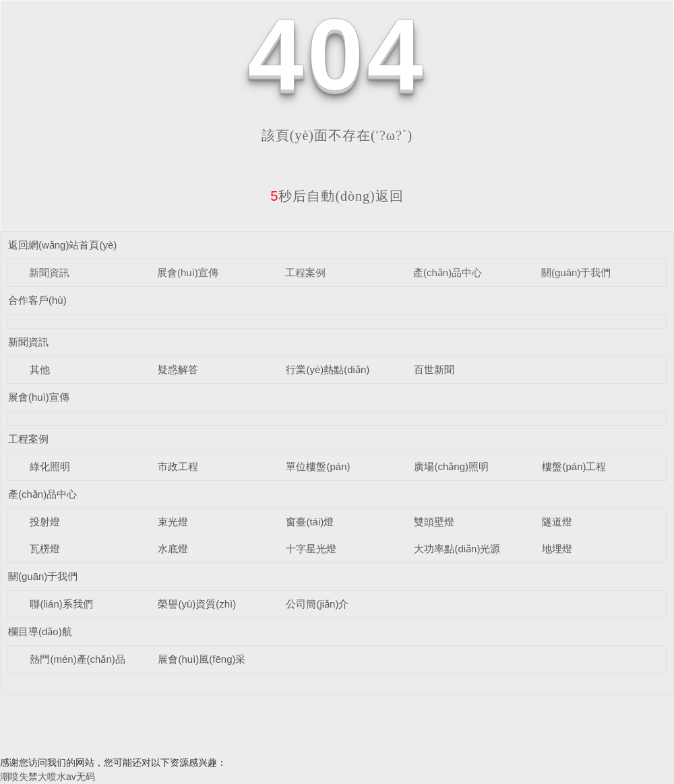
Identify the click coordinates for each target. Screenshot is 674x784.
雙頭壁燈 (434, 522)
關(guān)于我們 (576, 272)
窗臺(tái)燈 (310, 522)
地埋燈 (557, 549)
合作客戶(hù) (37, 300)
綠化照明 (50, 466)
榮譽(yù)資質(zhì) (197, 604)
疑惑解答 (178, 369)
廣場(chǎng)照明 (451, 466)
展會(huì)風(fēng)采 (202, 659)
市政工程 (178, 466)
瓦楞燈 (45, 549)
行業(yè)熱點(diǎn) (328, 369)
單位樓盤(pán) (318, 466)
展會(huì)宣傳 (188, 272)
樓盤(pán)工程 (574, 466)
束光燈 (173, 522)
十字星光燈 (311, 549)
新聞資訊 (49, 272)
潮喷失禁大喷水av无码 (48, 777)
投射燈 (45, 522)
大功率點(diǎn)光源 (457, 549)
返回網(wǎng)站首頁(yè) (62, 245)
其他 (40, 369)
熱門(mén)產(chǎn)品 (77, 659)
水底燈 (173, 549)
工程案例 (305, 272)
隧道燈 (557, 522)
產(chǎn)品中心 (448, 272)
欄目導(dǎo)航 (40, 631)
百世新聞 (434, 369)
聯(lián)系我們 (61, 604)
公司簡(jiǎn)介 (317, 604)
